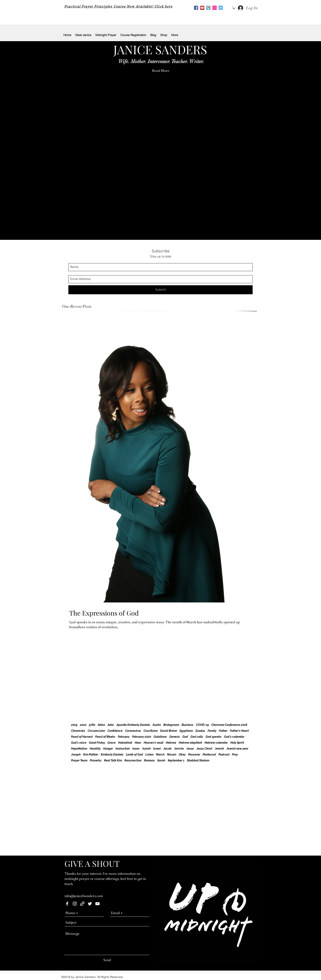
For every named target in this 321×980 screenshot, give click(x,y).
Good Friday (97, 743)
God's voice (79, 743)
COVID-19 (202, 725)
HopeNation (79, 749)
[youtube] (202, 8)
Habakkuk (125, 743)
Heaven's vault (154, 743)
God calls (197, 737)
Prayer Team (79, 760)
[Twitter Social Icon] (221, 8)
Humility (95, 749)
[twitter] (90, 904)
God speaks (214, 737)
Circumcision (96, 731)
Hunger (108, 749)
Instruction (123, 749)
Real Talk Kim (113, 760)
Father (223, 731)
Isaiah (146, 749)
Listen (149, 754)
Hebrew (171, 743)
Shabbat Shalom (198, 760)
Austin (157, 725)
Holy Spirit (237, 743)
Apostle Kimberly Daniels (133, 725)
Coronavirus (133, 731)
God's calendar (234, 737)
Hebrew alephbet (190, 743)
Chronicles (78, 731)
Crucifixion (151, 731)
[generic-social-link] (82, 904)
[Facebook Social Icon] (196, 8)
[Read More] (161, 71)
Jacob (167, 749)
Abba (101, 725)
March (160, 754)
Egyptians (186, 731)
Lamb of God (134, 754)
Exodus (200, 731)
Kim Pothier (91, 754)
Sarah (161, 760)
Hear (138, 743)
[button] (234, 8)
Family (212, 731)
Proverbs (96, 760)
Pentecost (209, 754)
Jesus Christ (204, 749)
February (124, 737)
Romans (149, 760)
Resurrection (133, 760)
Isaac (136, 749)
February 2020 (142, 737)
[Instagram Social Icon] (215, 8)
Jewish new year (237, 749)
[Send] (107, 960)
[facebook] (67, 904)
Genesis (175, 737)
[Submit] (160, 290)
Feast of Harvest (82, 737)
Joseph (76, 754)
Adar (111, 725)
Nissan (172, 754)
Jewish (219, 749)
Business (188, 725)
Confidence (115, 731)
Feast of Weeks (105, 737)
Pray (235, 754)
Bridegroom (171, 725)
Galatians (160, 737)
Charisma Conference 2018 (229, 725)
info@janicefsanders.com (84, 896)
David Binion (169, 731)
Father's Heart (239, 731)
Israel (157, 749)
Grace (112, 743)
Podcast (224, 754)
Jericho (179, 749)
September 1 (176, 760)
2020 (83, 725)
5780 (92, 725)
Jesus (190, 749)
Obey (182, 754)
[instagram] (75, 904)
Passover (194, 754)
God (185, 737)
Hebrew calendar (216, 743)
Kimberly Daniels (112, 754)
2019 (74, 725)
